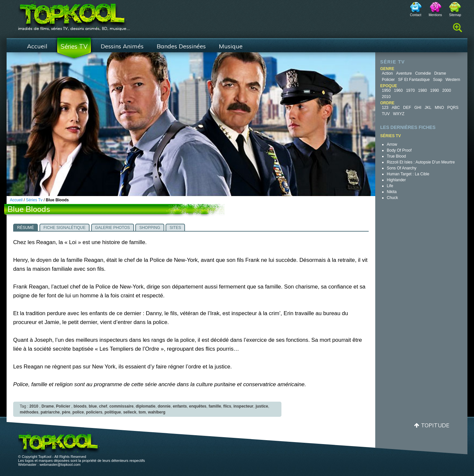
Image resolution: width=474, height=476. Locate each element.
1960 (398, 90)
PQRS (453, 108)
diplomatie (145, 406)
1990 (435, 90)
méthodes (29, 412)
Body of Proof (399, 150)
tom (142, 412)
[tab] (26, 227)
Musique (231, 46)
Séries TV (74, 46)
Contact (415, 15)
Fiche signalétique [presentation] (65, 228)
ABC (396, 108)
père (66, 412)
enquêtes (198, 406)
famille (215, 406)
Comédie (423, 73)
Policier (388, 80)
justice (262, 406)
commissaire (121, 406)
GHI (418, 108)
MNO (439, 108)
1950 (386, 90)
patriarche (50, 412)
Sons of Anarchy (402, 168)
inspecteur (243, 406)
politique (113, 412)
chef (103, 406)
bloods (80, 406)
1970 (410, 90)
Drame (440, 73)
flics (227, 406)
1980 (422, 90)
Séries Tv (34, 200)
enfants (180, 406)
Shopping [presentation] (150, 228)
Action (387, 73)
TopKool (74, 13)
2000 (447, 90)
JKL (428, 108)
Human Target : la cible (408, 174)
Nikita (392, 192)
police (78, 412)
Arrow (392, 144)
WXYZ (399, 114)
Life (390, 186)
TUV (386, 114)
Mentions (435, 15)
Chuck (392, 198)
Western (453, 80)
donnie (164, 406)
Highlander (396, 180)
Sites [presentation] (175, 228)
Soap (437, 80)
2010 (386, 97)
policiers (94, 412)
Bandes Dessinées (181, 46)
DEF (407, 108)
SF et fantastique (414, 80)
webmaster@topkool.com (60, 464)
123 (385, 108)
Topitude (435, 425)
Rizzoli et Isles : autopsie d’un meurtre (421, 162)
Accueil (37, 46)
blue (93, 406)
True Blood (396, 156)
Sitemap (455, 15)
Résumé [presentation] (26, 228)
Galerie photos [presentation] (113, 228)
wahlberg (157, 412)
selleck (130, 412)
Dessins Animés (122, 46)
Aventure (404, 73)
